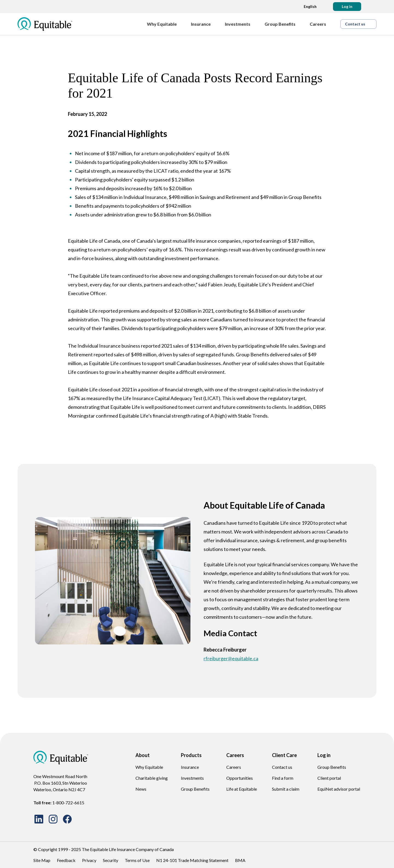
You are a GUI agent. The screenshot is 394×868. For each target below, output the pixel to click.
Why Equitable (149, 767)
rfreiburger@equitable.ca (231, 658)
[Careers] (321, 24)
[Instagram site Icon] (53, 819)
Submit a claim (286, 789)
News (141, 789)
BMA (240, 860)
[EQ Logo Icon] (45, 24)
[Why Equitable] (165, 24)
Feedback (66, 860)
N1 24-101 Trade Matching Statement (192, 860)
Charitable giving (152, 778)
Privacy (89, 860)
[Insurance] (204, 24)
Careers (234, 767)
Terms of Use (137, 860)
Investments (192, 778)
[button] (347, 7)
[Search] (372, 7)
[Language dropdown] (308, 7)
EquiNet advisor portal (339, 789)
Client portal (329, 778)
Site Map (42, 860)
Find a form (283, 778)
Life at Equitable (242, 789)
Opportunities (240, 778)
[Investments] (240, 24)
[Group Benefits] (283, 24)
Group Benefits (195, 789)
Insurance (190, 767)
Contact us (282, 767)
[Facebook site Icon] (67, 819)
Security (111, 860)
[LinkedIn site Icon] (39, 819)
